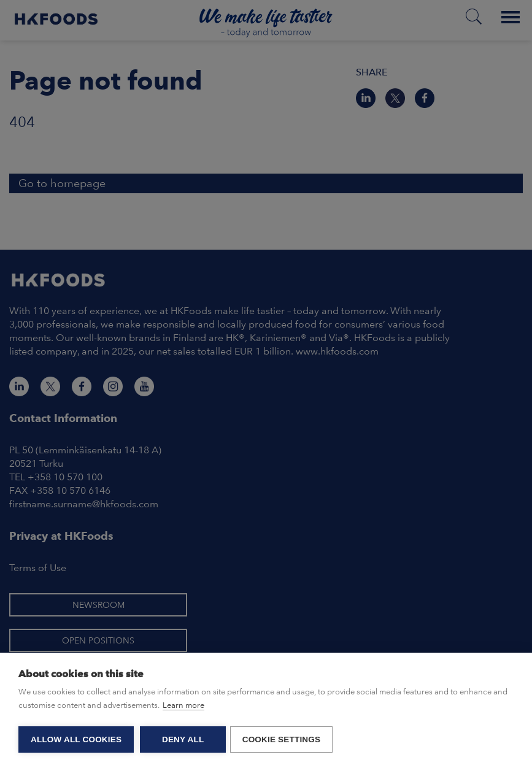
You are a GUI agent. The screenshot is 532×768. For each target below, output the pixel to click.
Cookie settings (283, 739)
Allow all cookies (76, 739)
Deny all (183, 739)
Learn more (183, 707)
